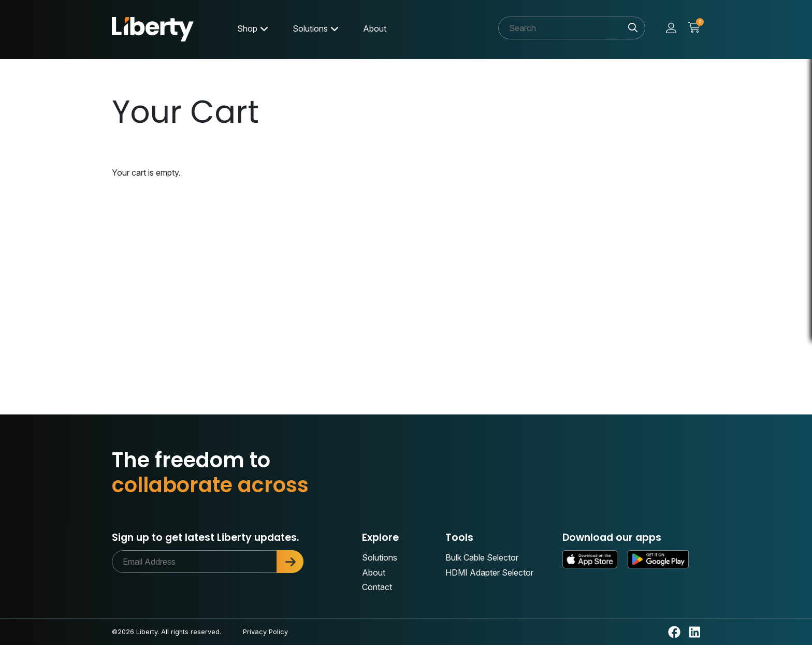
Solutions (310, 28)
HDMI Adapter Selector (489, 572)
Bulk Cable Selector (482, 557)
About (375, 28)
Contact (377, 587)
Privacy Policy (265, 632)
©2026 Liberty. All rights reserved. (166, 632)
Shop (247, 28)
